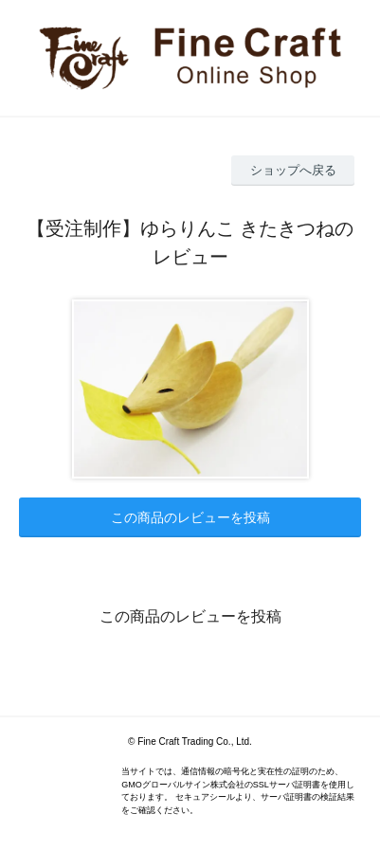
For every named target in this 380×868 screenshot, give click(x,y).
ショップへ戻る (293, 170)
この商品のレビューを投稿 (190, 517)
